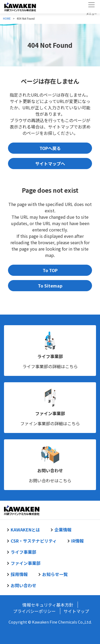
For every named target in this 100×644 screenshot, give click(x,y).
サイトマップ (76, 611)
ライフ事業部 (50, 356)
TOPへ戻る (50, 148)
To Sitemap (50, 286)
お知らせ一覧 (55, 574)
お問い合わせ (50, 470)
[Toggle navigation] (91, 7)
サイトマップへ (50, 164)
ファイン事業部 (50, 413)
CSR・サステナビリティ (34, 541)
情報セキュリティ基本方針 (48, 605)
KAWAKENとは (25, 530)
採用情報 (19, 574)
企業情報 (63, 530)
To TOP (50, 270)
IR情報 (77, 541)
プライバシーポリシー (34, 611)
